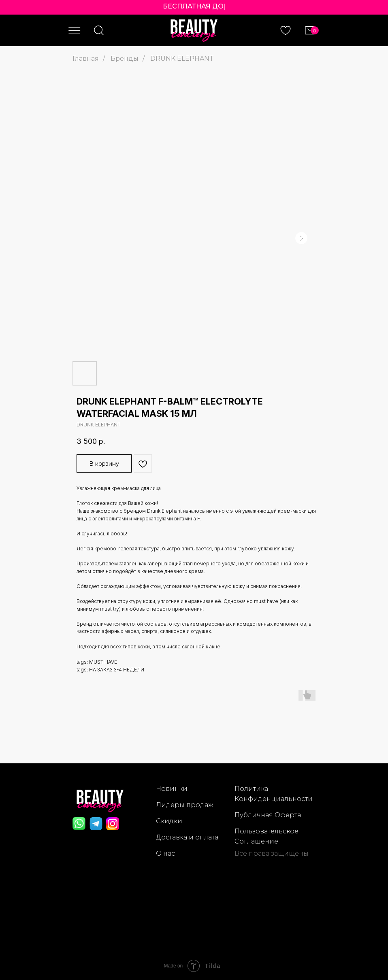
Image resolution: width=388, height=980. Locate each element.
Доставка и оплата (187, 837)
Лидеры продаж (185, 805)
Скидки (169, 821)
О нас (165, 853)
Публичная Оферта (268, 815)
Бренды (125, 59)
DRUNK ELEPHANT (182, 59)
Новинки (172, 789)
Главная (86, 59)
